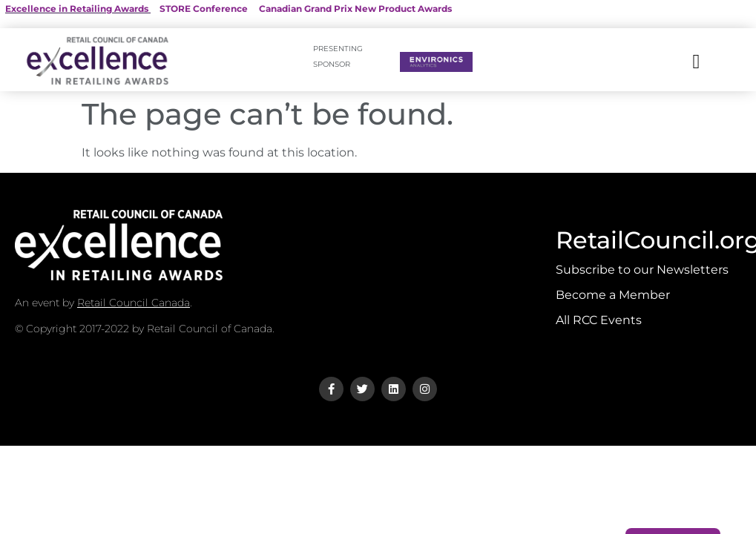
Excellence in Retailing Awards (77, 9)
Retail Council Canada (134, 303)
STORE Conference (204, 9)
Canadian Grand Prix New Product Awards (355, 9)
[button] (696, 62)
